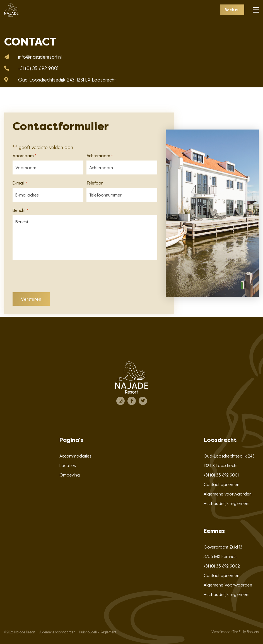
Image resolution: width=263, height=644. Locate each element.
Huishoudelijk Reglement (97, 632)
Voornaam (25, 155)
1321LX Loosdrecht (221, 465)
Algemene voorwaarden (228, 494)
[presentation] (55, 277)
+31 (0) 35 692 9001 (221, 475)
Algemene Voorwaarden (228, 585)
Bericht (20, 210)
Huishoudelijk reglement (227, 503)
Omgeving (70, 475)
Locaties (67, 465)
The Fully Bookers (246, 632)
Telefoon (95, 183)
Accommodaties (75, 456)
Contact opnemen (221, 484)
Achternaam (100, 155)
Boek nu (232, 10)
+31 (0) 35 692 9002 (222, 566)
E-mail (20, 183)
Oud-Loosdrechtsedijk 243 (229, 456)
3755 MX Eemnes (220, 556)
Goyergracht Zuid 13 (223, 547)
